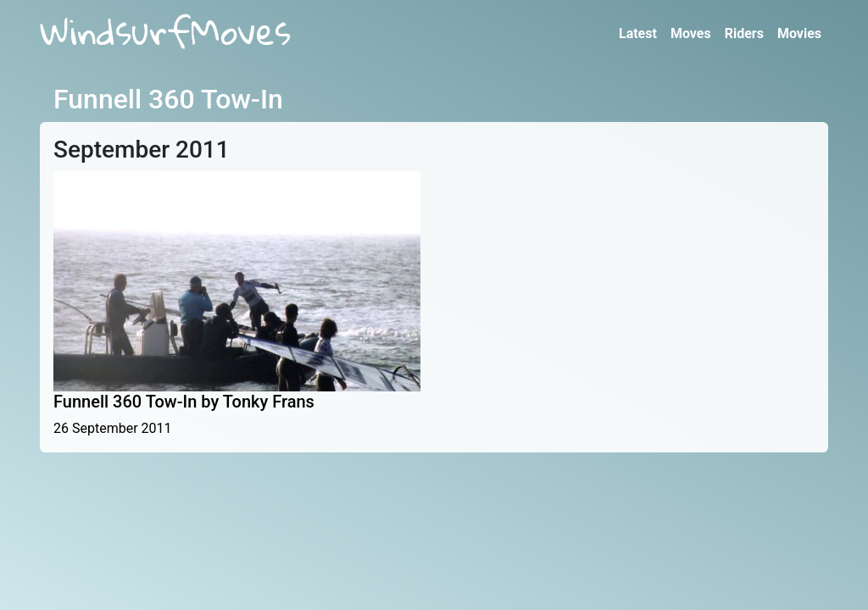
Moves (691, 33)
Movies (799, 33)
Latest (638, 33)
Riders (744, 33)
